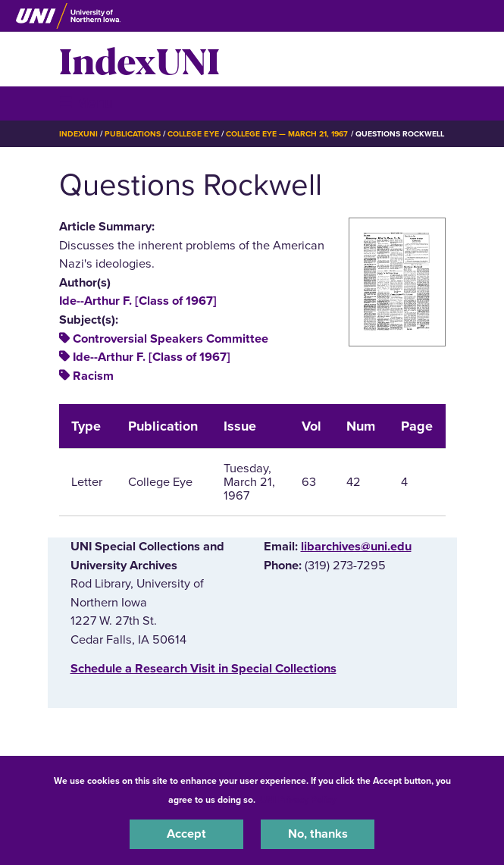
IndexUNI (139, 59)
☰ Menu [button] (86, 103)
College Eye (193, 134)
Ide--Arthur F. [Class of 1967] (138, 301)
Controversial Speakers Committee (171, 339)
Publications (133, 134)
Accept (186, 834)
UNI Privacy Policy (298, 800)
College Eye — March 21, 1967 (287, 134)
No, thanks (318, 834)
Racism (93, 376)
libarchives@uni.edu (356, 547)
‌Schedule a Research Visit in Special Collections (203, 669)
